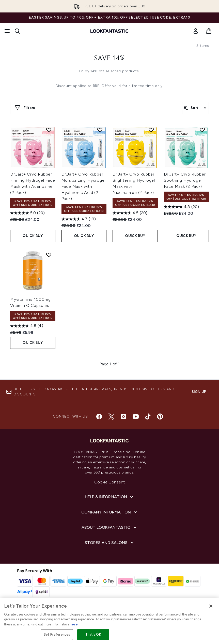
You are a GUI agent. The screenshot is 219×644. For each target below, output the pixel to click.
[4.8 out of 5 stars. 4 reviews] (27, 326)
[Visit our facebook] (99, 417)
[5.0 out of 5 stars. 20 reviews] (27, 213)
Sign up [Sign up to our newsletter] (199, 392)
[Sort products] (195, 108)
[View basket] (209, 31)
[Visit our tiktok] (148, 417)
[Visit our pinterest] (160, 417)
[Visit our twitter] (111, 417)
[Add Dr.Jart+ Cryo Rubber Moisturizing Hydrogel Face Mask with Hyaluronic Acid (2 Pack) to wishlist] (100, 130)
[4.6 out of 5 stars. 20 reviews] (130, 213)
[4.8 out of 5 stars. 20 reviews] (181, 207)
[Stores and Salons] (110, 543)
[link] (196, 31)
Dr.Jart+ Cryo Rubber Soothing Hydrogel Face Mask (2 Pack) (185, 180)
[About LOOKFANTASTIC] (109, 527)
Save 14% (109, 59)
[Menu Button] (7, 31)
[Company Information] (110, 512)
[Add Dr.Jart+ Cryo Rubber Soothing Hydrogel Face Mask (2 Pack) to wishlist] (202, 130)
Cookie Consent (110, 482)
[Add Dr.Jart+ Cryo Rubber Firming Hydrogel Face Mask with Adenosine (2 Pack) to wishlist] (49, 130)
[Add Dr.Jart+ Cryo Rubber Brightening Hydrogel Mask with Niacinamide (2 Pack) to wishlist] (151, 130)
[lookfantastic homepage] (109, 31)
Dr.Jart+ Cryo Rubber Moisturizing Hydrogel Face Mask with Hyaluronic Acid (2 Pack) (84, 186)
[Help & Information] (109, 497)
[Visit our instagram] (123, 417)
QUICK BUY (33, 236)
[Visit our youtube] (136, 417)
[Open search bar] (17, 31)
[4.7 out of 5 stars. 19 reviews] (79, 219)
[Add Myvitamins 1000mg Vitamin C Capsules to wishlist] (49, 255)
